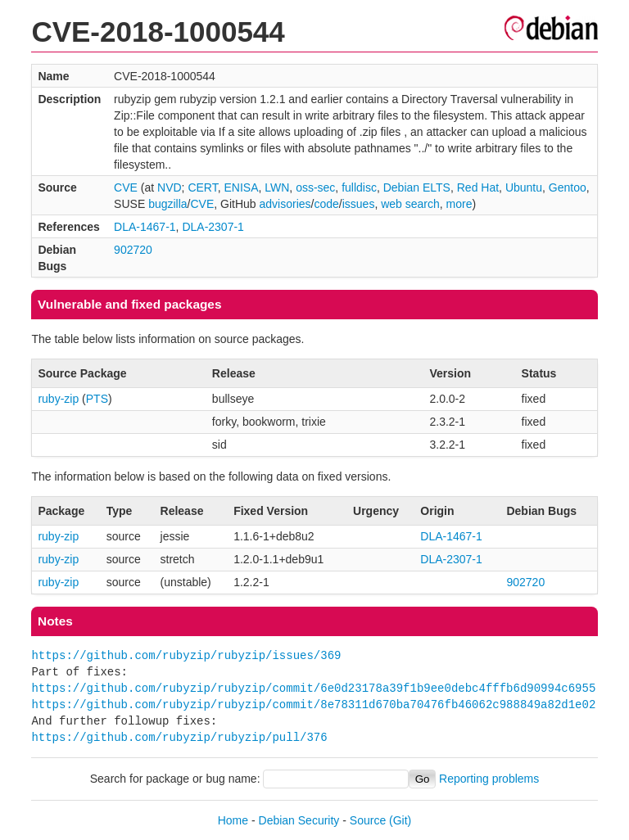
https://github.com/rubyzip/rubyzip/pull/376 (179, 737)
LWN (277, 187)
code (326, 204)
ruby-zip (58, 399)
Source (368, 820)
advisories (285, 204)
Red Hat (478, 187)
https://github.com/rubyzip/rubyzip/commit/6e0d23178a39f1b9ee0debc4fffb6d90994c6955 (313, 688)
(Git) (400, 820)
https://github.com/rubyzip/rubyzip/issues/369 (186, 655)
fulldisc (359, 187)
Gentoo (568, 187)
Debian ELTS (417, 187)
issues (359, 204)
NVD (170, 187)
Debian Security (299, 820)
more (459, 204)
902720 (133, 250)
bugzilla (167, 204)
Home (233, 820)
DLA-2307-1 (213, 227)
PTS (97, 399)
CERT (202, 187)
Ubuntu (524, 187)
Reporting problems (489, 779)
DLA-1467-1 (145, 227)
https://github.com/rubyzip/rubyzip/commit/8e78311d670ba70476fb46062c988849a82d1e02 (313, 705)
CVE (126, 187)
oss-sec (315, 187)
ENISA (241, 187)
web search (410, 204)
